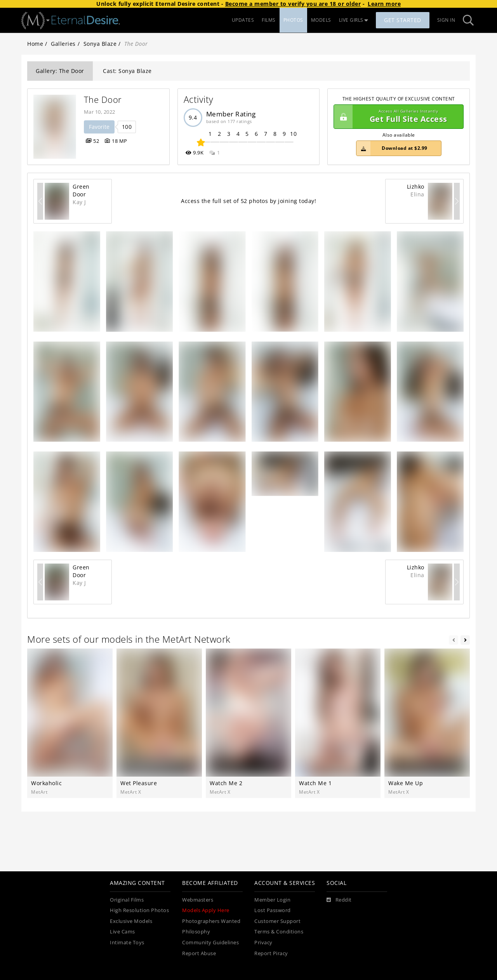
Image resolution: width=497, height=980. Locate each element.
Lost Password (273, 910)
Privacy (263, 943)
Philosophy (196, 932)
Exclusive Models (131, 921)
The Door (103, 100)
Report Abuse (199, 953)
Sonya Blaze (100, 44)
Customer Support (277, 921)
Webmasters (198, 900)
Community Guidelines (210, 943)
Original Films (127, 900)
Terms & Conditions (279, 932)
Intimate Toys (127, 943)
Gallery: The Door (60, 71)
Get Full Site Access (397, 117)
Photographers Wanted (211, 921)
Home (35, 44)
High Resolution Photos (139, 910)
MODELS (321, 20)
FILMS (269, 20)
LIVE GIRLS (354, 20)
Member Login (272, 900)
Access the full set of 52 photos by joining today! (248, 201)
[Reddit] (339, 900)
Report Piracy (271, 953)
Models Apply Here (206, 910)
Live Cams (123, 932)
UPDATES (243, 20)
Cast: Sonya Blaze (127, 71)
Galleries (63, 44)
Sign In (446, 20)
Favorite (99, 127)
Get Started (403, 20)
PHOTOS (293, 20)
